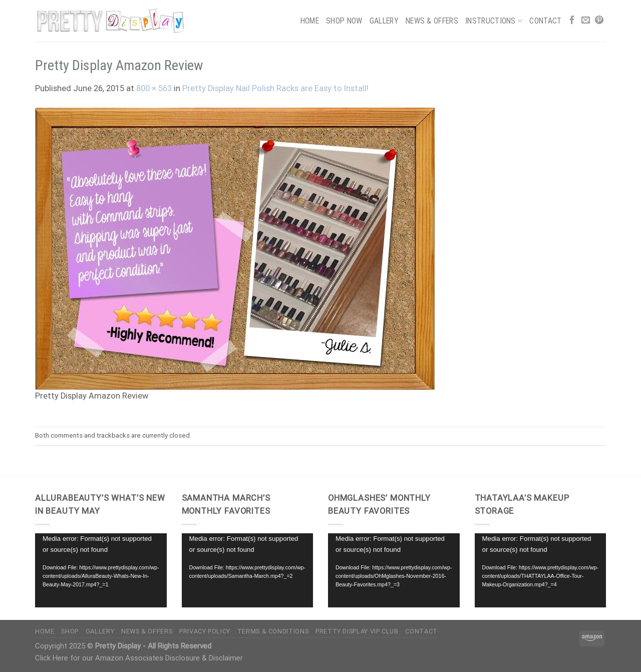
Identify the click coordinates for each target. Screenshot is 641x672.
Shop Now (344, 21)
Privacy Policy (205, 631)
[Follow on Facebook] (572, 21)
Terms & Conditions (273, 631)
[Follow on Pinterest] (599, 21)
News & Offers (432, 21)
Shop (70, 631)
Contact (545, 21)
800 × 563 (154, 88)
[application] (101, 570)
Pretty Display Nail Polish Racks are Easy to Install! (275, 88)
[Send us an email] (586, 21)
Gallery (384, 21)
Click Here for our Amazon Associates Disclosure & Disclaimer (139, 658)
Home (310, 21)
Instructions (494, 21)
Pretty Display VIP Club (357, 631)
